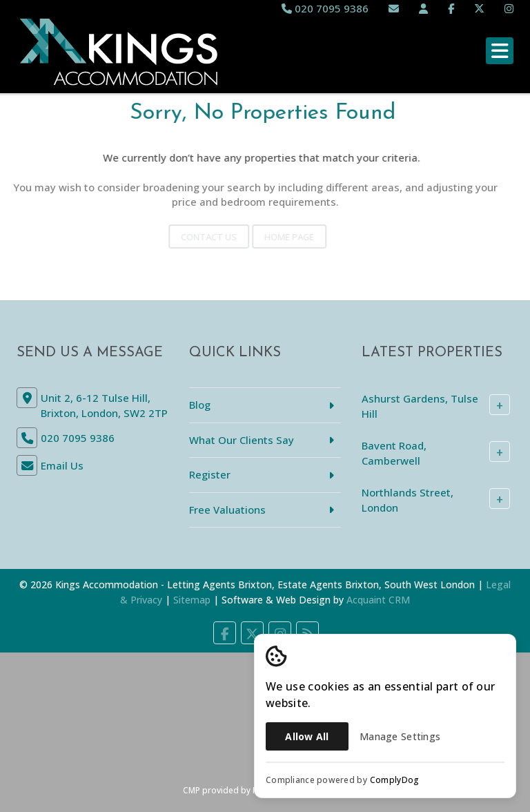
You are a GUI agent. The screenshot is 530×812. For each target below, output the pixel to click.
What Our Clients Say (242, 440)
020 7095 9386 (325, 8)
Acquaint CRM (378, 600)
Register (210, 474)
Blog (200, 405)
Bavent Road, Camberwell (394, 453)
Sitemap (192, 600)
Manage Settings (400, 736)
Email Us (62, 465)
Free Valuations (227, 510)
